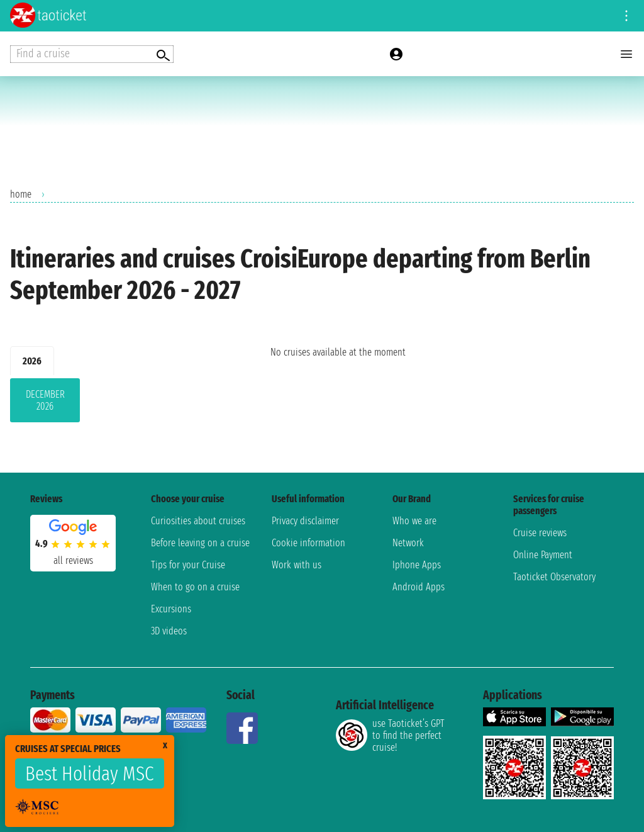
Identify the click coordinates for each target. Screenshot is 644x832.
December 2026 (45, 400)
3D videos (169, 631)
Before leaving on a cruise (200, 543)
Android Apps (419, 587)
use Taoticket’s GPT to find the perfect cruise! (390, 735)
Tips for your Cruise (188, 565)
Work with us (297, 565)
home (21, 194)
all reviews (73, 560)
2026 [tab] (32, 361)
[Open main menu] (626, 54)
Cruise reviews (540, 533)
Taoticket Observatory (554, 577)
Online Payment (543, 555)
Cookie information (308, 543)
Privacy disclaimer (305, 521)
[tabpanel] (120, 403)
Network (408, 543)
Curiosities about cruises (198, 521)
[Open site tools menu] (626, 16)
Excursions (171, 609)
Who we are (414, 521)
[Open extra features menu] (92, 54)
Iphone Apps (417, 565)
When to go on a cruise (195, 587)
